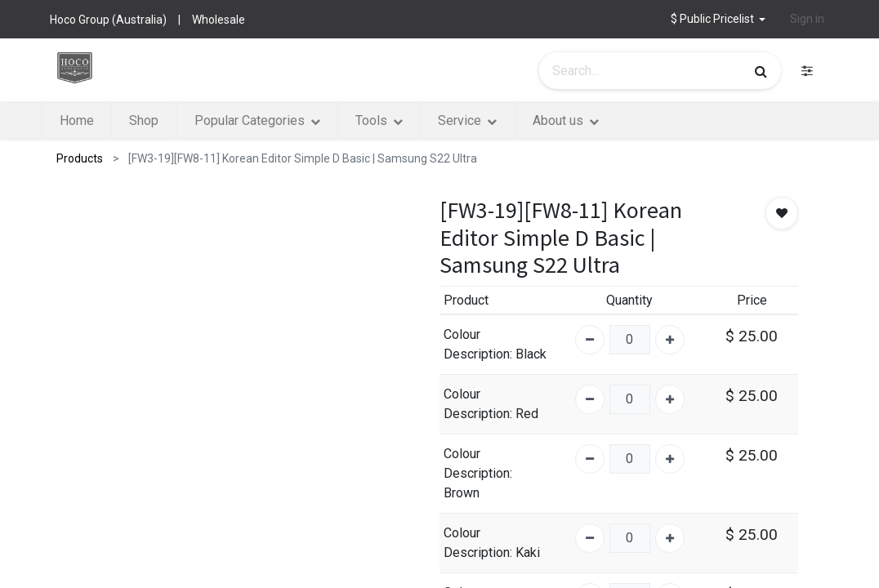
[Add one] (670, 340)
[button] (718, 19)
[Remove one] (590, 340)
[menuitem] (105, 121)
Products (80, 158)
